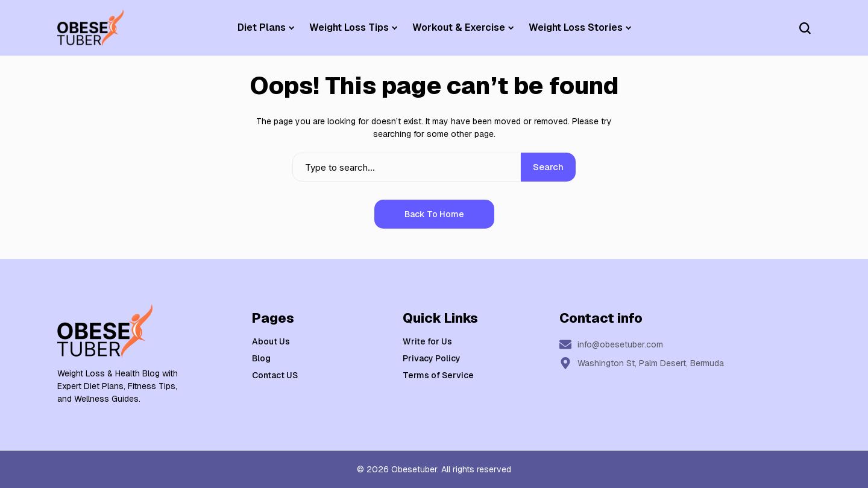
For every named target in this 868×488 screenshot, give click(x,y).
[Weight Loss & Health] (90, 28)
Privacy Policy (432, 358)
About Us (271, 341)
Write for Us (427, 341)
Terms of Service (438, 375)
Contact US (275, 375)
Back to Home (434, 214)
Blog (261, 358)
